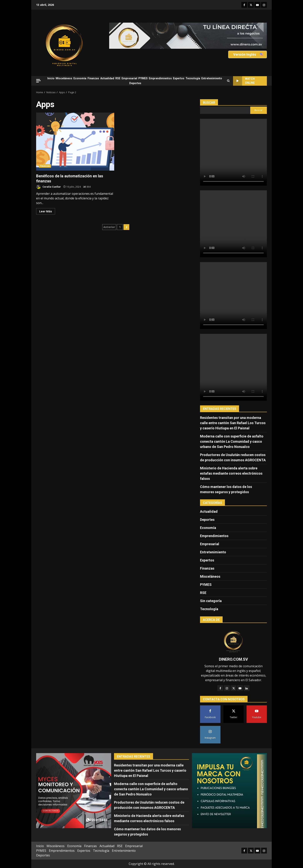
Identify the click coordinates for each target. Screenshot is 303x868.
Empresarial (129, 78)
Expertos (179, 78)
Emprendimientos (160, 78)
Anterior (109, 227)
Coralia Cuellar (49, 187)
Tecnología (193, 78)
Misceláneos (64, 78)
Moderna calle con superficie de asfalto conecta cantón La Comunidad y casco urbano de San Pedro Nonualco (232, 441)
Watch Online (244, 81)
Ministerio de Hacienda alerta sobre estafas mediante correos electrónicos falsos (231, 473)
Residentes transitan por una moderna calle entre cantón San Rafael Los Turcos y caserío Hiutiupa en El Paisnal (233, 423)
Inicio (51, 78)
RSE (118, 78)
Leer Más (46, 211)
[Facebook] (220, 688)
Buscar (209, 103)
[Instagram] (227, 688)
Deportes (135, 83)
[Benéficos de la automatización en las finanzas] (87, 187)
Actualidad (107, 78)
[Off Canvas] (38, 81)
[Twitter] (233, 688)
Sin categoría (211, 601)
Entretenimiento (212, 78)
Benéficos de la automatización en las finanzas (75, 142)
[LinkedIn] (247, 688)
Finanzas (93, 78)
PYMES (143, 78)
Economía (80, 78)
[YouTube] (240, 688)
